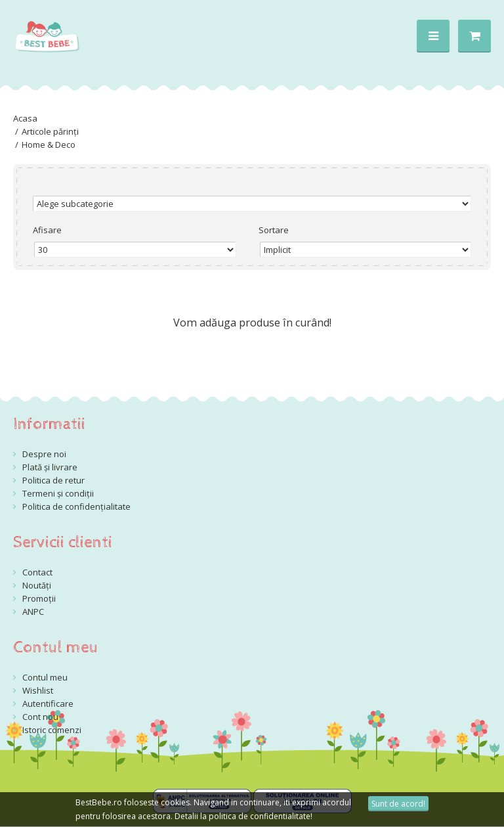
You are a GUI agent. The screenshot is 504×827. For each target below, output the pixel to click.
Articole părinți (50, 131)
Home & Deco (49, 145)
